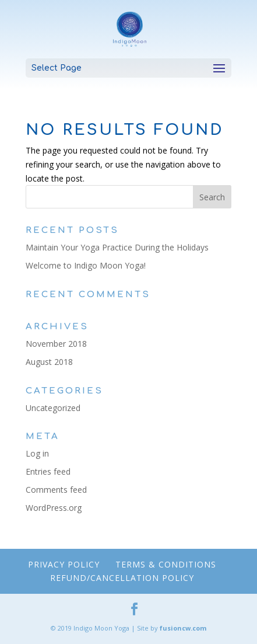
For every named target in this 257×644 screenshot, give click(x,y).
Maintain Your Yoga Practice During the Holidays (117, 247)
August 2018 (49, 362)
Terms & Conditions (166, 564)
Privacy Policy (64, 564)
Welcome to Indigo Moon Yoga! (86, 265)
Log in (37, 453)
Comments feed (56, 490)
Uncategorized (53, 408)
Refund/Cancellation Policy (122, 578)
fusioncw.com (183, 628)
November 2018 (56, 344)
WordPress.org (54, 508)
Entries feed (48, 471)
